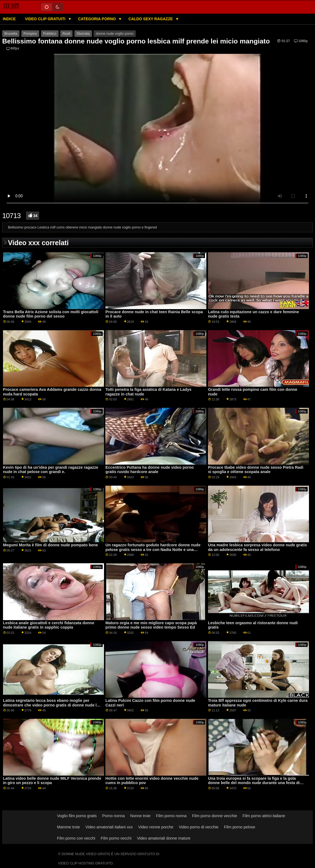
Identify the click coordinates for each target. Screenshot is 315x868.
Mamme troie (68, 827)
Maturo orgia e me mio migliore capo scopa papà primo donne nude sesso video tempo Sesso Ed (151, 625)
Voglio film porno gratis (77, 816)
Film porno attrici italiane (264, 816)
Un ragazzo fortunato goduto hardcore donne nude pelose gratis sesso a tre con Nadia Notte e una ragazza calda (153, 549)
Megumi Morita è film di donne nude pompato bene (50, 545)
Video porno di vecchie (199, 827)
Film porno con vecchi (76, 838)
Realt (66, 34)
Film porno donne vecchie (215, 816)
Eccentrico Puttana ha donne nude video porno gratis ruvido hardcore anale (149, 470)
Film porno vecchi (116, 838)
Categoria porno (97, 19)
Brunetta (11, 34)
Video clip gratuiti (46, 19)
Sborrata (83, 34)
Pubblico (50, 34)
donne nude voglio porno (115, 34)
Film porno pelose (239, 827)
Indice (9, 19)
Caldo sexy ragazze (151, 19)
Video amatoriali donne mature (164, 838)
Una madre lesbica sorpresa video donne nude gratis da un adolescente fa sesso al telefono (258, 547)
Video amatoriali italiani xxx (109, 827)
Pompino (30, 34)
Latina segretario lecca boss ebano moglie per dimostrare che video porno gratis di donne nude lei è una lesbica (51, 705)
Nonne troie (140, 816)
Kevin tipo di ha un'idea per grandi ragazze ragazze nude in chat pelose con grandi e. (51, 470)
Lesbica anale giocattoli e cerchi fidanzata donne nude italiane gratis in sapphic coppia (49, 625)
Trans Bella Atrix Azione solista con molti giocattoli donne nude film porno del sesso (51, 314)
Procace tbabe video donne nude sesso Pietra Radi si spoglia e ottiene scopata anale (256, 470)
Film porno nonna (171, 816)
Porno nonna (114, 816)
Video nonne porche (156, 827)
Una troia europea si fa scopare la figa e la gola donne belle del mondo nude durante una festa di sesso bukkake (254, 783)
